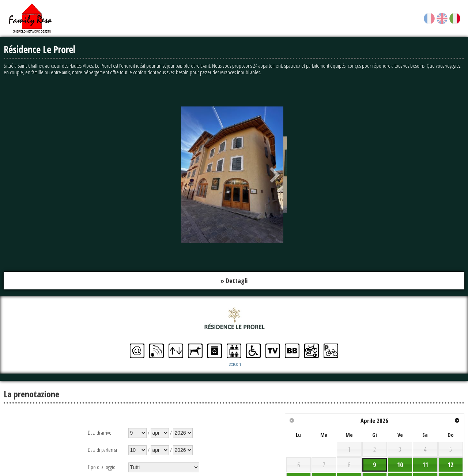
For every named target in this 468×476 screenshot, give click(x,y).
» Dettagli (234, 281)
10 (400, 465)
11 (425, 465)
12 (450, 465)
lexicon (234, 364)
